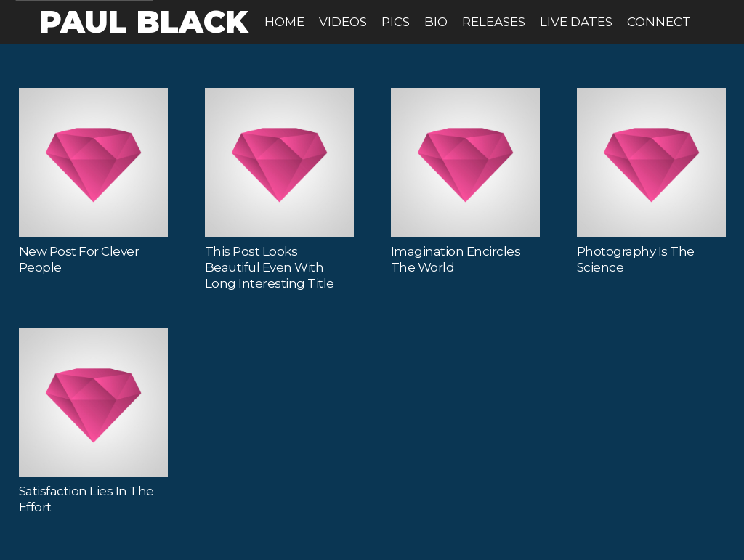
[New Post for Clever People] (93, 162)
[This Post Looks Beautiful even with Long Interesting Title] (279, 162)
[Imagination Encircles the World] (465, 162)
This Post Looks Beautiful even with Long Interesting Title (270, 267)
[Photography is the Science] (651, 162)
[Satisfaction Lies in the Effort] (93, 403)
